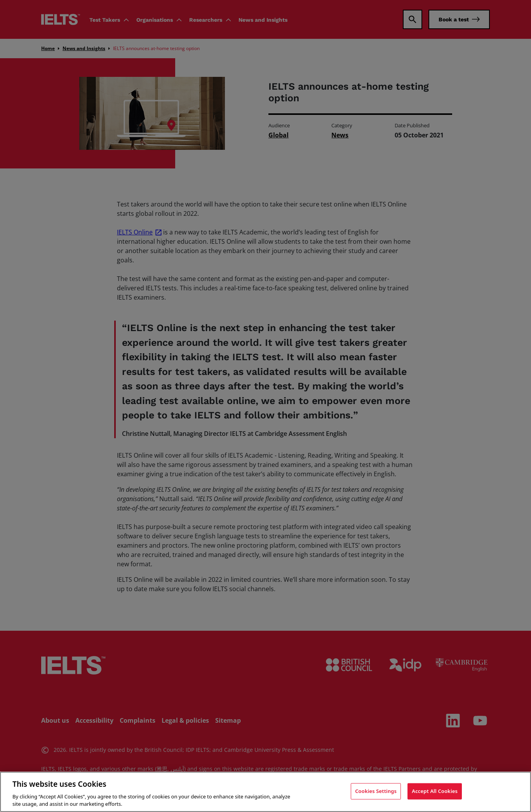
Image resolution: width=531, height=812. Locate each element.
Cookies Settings (376, 791)
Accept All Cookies (435, 791)
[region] (265, 792)
